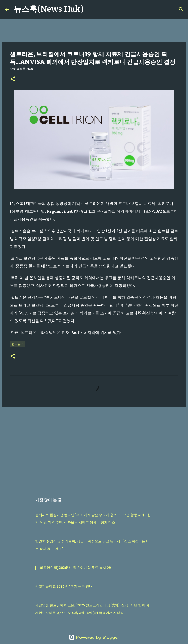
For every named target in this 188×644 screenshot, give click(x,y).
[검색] (91, 9)
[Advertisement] (94, 448)
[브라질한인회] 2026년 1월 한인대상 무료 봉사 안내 (74, 568)
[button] (13, 79)
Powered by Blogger (94, 637)
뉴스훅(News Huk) (49, 9)
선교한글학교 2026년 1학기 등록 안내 (64, 586)
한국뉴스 (18, 344)
